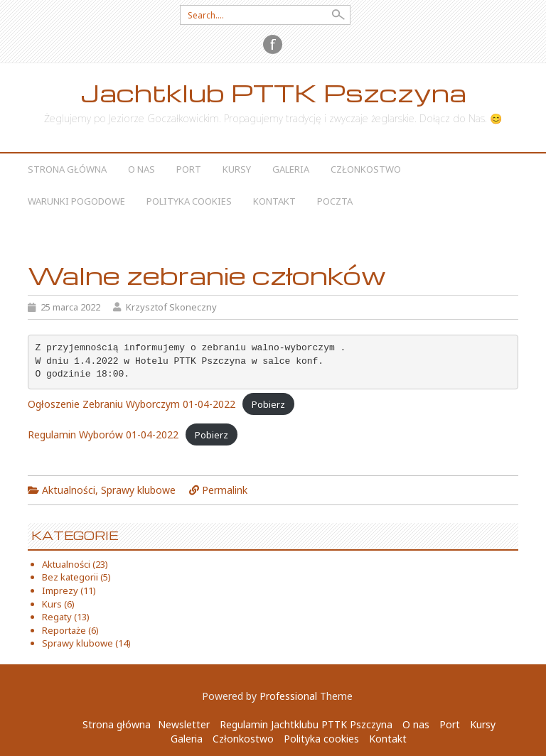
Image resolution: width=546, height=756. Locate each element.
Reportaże (64, 630)
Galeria (291, 169)
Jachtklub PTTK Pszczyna (273, 93)
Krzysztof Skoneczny (171, 307)
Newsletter (184, 724)
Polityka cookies (189, 201)
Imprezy (60, 590)
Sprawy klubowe (138, 490)
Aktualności (69, 490)
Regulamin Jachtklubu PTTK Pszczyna (306, 724)
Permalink (225, 490)
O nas (141, 169)
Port (189, 169)
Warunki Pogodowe (76, 201)
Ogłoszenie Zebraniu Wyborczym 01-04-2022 (132, 404)
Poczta (335, 201)
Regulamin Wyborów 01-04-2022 (103, 434)
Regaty (57, 617)
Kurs (52, 604)
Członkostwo (366, 169)
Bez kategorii (70, 577)
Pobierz (268, 404)
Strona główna (67, 169)
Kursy (237, 169)
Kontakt (274, 201)
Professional (288, 696)
